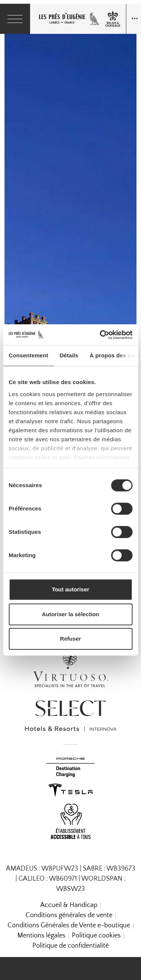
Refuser (71, 639)
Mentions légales (41, 936)
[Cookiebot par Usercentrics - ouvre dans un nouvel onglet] (100, 335)
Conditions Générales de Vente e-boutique (69, 925)
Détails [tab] (69, 355)
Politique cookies (96, 936)
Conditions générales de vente (69, 915)
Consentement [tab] (28, 355)
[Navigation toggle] (133, 19)
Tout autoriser (71, 589)
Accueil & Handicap (69, 905)
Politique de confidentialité (70, 946)
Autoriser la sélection (70, 614)
